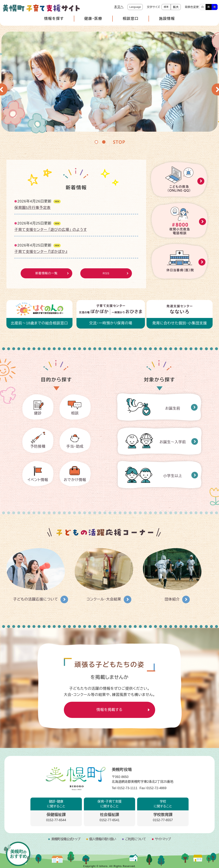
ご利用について (136, 839)
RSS (106, 273)
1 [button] (96, 142)
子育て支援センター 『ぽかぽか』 (41, 252)
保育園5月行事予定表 (33, 208)
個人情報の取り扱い (103, 839)
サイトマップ (163, 839)
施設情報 (167, 19)
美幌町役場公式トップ (66, 839)
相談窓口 (131, 19)
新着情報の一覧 (46, 273)
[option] (109, 82)
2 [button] (104, 142)
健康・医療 (93, 19)
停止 (119, 142)
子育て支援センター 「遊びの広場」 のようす (51, 230)
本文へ (119, 7)
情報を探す (54, 19)
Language (135, 7)
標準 (166, 7)
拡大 (176, 7)
